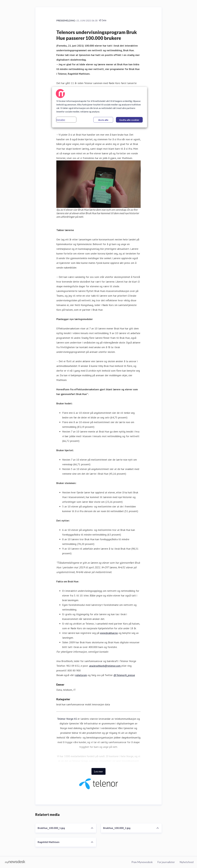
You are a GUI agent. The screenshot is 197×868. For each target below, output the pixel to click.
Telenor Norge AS (67, 719)
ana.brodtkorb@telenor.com (105, 666)
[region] (100, 107)
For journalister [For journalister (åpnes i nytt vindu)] (166, 862)
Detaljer (61, 120)
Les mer (98, 771)
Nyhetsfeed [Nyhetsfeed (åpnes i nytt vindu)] (187, 862)
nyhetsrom (81, 675)
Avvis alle (103, 120)
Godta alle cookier (129, 120)
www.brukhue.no (109, 633)
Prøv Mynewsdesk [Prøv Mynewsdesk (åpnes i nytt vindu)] (142, 862)
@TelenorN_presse (124, 675)
